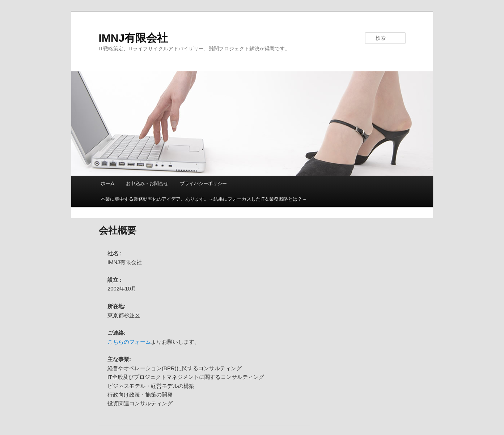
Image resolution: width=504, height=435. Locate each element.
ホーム (108, 183)
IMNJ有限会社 (134, 38)
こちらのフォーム (129, 342)
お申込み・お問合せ (147, 183)
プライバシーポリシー (203, 183)
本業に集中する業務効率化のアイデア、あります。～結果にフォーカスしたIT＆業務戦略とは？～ (204, 199)
